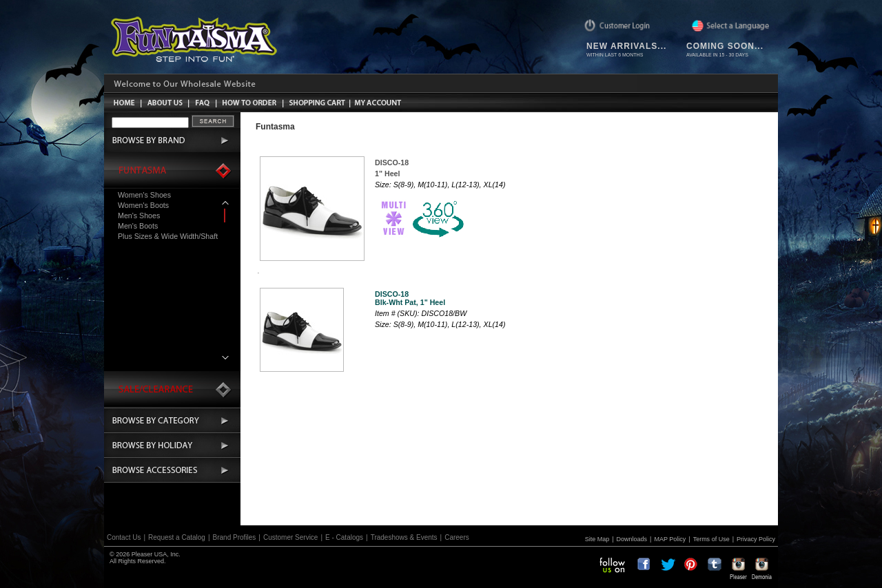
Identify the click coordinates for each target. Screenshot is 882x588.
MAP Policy (670, 539)
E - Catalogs (344, 537)
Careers (457, 537)
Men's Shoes (139, 216)
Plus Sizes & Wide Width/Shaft (168, 236)
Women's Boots (143, 205)
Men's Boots (138, 226)
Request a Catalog (177, 537)
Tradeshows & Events (404, 537)
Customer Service (290, 537)
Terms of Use (711, 539)
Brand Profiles (235, 537)
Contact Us (124, 537)
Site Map (597, 539)
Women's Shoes (144, 195)
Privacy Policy (756, 539)
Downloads (632, 539)
